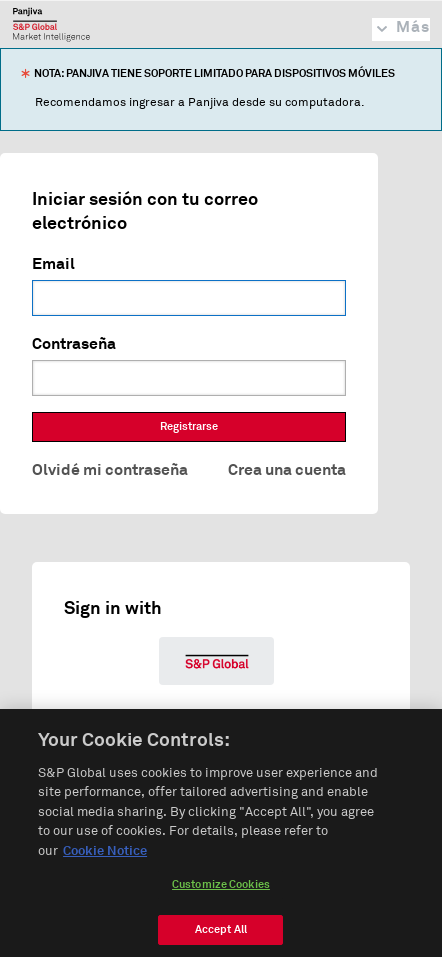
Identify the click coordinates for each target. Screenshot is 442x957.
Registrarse (189, 426)
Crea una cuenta (287, 470)
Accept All (221, 935)
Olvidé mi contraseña (110, 470)
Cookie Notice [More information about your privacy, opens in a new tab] (105, 857)
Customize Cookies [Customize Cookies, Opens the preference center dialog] (221, 890)
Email (53, 264)
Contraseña (74, 344)
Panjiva (51, 24)
